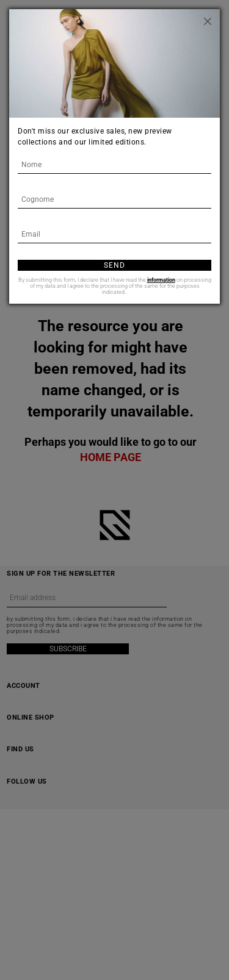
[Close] (208, 21)
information (161, 280)
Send (114, 265)
